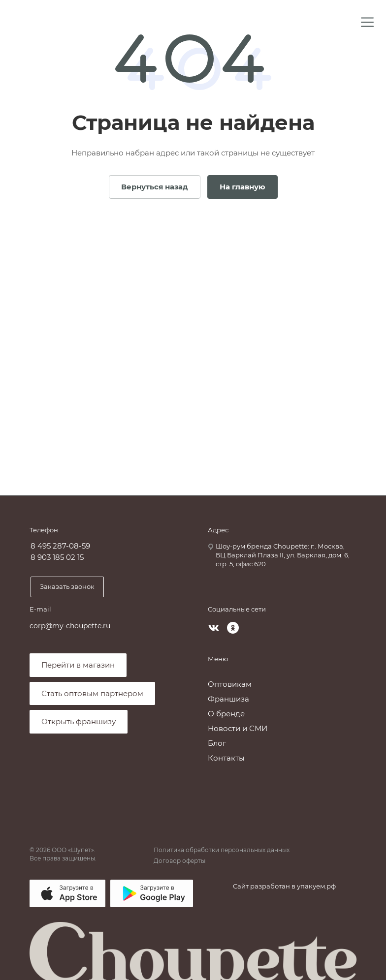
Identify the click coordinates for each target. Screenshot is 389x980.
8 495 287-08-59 (60, 546)
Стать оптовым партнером (92, 693)
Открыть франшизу (79, 721)
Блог (217, 743)
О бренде (226, 714)
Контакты (226, 758)
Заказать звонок (67, 586)
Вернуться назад (155, 187)
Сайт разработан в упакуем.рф (284, 886)
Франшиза (228, 699)
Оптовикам (230, 684)
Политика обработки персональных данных (222, 850)
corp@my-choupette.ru (70, 626)
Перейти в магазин (78, 665)
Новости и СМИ (238, 728)
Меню (218, 659)
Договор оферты (179, 861)
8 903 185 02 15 (57, 557)
